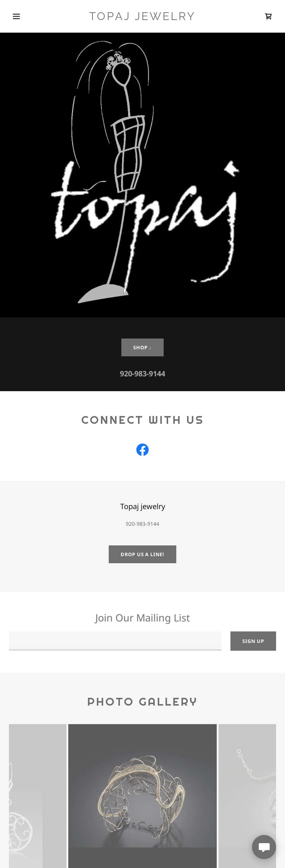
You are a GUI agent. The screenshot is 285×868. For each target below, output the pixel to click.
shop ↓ (142, 347)
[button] (16, 16)
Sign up (253, 641)
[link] (142, 18)
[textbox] (115, 641)
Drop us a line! (142, 554)
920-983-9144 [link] (142, 374)
